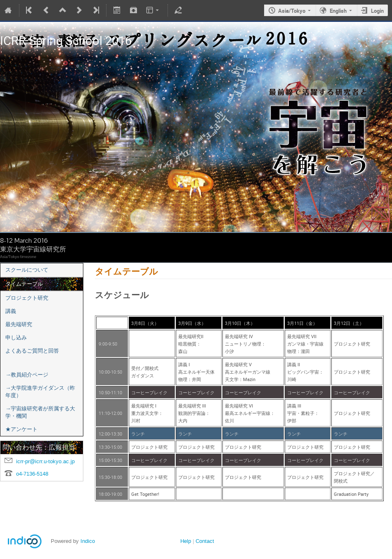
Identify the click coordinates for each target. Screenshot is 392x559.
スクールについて (27, 270)
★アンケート (21, 429)
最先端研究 (19, 324)
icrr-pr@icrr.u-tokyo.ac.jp (45, 461)
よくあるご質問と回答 (32, 351)
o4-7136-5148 (32, 474)
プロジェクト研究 (27, 298)
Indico (88, 541)
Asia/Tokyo (292, 11)
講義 (11, 311)
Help (186, 541)
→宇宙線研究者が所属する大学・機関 (40, 412)
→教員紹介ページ (27, 375)
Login (377, 11)
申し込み (16, 338)
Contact (205, 541)
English (338, 11)
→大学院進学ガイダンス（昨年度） (40, 392)
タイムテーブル (24, 284)
